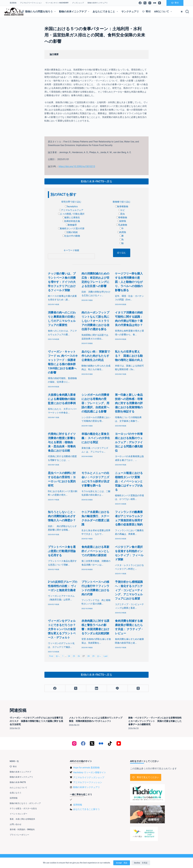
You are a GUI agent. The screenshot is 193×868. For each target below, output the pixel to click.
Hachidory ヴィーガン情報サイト (90, 772)
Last (106, 656)
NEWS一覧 (14, 761)
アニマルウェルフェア (71, 210)
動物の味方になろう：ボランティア (25, 803)
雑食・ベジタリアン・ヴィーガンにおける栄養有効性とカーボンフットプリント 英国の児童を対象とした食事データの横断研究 (155, 721)
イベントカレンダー (18, 814)
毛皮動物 (122, 225)
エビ (122, 210)
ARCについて (163, 12)
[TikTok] (110, 743)
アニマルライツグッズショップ (89, 777)
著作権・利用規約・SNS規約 (22, 829)
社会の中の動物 (71, 236)
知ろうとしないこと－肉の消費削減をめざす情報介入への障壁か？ (62, 516)
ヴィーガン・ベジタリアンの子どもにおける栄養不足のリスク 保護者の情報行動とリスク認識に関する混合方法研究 (36, 721)
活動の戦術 (71, 232)
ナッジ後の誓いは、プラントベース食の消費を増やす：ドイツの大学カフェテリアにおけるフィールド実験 (62, 282)
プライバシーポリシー (19, 835)
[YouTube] (160, 3)
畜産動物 (13, 3)
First (51, 656)
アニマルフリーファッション (31, 3)
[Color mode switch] (182, 12)
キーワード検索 (71, 250)
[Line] (117, 688)
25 (74, 656)
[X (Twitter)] (145, 3)
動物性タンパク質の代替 (71, 228)
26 (79, 656)
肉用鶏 (122, 232)
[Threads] (138, 688)
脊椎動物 (122, 217)
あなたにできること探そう (87, 809)
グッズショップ (78, 3)
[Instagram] (150, 3)
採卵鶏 (122, 221)
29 (93, 656)
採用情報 (14, 798)
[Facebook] (140, 3)
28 (88, 656)
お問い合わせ (16, 824)
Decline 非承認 (141, 863)
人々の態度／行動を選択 (71, 214)
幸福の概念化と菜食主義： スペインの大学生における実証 (96, 438)
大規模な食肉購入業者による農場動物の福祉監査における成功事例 (62, 399)
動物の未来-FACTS (18, 782)
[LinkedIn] (97, 688)
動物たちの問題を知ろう (39, 12)
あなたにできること (106, 12)
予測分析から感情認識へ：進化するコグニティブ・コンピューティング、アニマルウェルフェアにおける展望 (129, 590)
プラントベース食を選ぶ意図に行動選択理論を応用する (62, 551)
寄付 (175, 3)
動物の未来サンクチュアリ (98, 3)
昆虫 (122, 214)
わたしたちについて (18, 788)
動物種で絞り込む (122, 202)
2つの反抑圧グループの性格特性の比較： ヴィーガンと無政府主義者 (63, 586)
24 (69, 656)
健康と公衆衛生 (71, 217)
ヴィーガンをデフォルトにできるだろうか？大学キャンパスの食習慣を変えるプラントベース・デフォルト (62, 629)
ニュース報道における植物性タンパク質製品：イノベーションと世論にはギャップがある (129, 481)
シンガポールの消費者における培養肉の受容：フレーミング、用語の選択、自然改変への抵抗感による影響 (95, 403)
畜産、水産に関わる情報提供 (22, 819)
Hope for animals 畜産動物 (86, 768)
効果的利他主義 (71, 221)
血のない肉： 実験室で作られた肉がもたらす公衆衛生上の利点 (96, 356)
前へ (58, 656)
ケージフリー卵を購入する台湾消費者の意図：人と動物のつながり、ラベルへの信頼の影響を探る (129, 282)
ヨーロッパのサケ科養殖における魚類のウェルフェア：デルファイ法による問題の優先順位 (129, 442)
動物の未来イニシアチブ (75, 12)
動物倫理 (71, 225)
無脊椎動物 (122, 206)
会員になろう (16, 793)
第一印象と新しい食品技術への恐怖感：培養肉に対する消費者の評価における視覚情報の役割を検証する (129, 403)
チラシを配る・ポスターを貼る (23, 808)
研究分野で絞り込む (71, 202)
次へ (99, 656)
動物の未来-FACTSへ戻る (96, 181)
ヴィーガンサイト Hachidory (57, 3)
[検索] (187, 12)
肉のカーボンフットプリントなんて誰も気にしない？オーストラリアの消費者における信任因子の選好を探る (95, 321)
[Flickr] (155, 3)
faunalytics (71, 206)
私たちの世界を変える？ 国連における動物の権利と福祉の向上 (129, 356)
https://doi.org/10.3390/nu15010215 (77, 166)
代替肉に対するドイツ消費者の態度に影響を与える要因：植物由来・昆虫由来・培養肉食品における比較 (62, 442)
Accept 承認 (122, 863)
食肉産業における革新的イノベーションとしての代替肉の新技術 (95, 551)
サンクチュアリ (130, 11)
